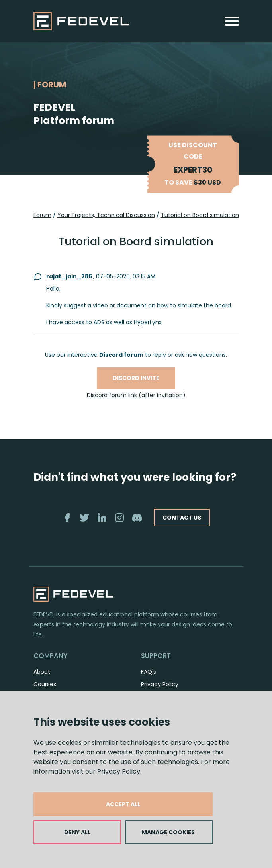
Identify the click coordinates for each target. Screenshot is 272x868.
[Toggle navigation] (232, 21)
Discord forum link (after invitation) (136, 395)
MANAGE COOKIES (168, 832)
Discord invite (136, 378)
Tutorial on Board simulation (200, 215)
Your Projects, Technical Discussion (106, 215)
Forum (42, 215)
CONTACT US (182, 518)
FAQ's (149, 672)
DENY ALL (77, 832)
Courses (45, 684)
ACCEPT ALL (123, 804)
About (42, 672)
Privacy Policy (119, 771)
